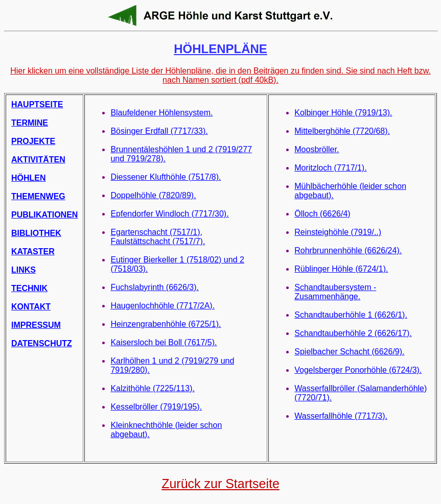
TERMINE (30, 123)
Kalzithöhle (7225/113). (153, 388)
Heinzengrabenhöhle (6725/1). (166, 324)
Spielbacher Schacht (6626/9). (349, 352)
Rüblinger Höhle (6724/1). (341, 269)
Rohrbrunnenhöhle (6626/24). (348, 250)
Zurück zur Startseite (220, 484)
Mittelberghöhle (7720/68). (342, 131)
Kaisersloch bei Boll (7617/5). (164, 342)
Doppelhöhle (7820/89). (153, 195)
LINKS (24, 270)
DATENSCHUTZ (42, 343)
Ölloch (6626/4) (322, 214)
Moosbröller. (317, 149)
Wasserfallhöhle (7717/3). (341, 416)
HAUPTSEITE (37, 104)
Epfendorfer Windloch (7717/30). (169, 214)
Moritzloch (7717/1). (330, 168)
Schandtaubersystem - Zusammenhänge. (335, 292)
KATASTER (33, 251)
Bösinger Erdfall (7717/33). (159, 131)
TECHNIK (29, 288)
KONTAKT (31, 307)
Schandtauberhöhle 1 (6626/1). (351, 315)
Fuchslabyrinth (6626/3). (155, 287)
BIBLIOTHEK (36, 233)
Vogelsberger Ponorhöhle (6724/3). (358, 370)
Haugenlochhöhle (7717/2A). (163, 306)
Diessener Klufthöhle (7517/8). (166, 177)
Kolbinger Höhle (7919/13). (343, 113)
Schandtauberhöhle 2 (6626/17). (353, 333)
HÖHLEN (29, 178)
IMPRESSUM (36, 325)
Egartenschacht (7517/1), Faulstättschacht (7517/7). (158, 237)
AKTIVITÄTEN (38, 160)
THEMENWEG (38, 196)
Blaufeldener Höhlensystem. (161, 113)
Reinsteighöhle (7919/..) (338, 232)
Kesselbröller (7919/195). (156, 407)
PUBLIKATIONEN (44, 215)
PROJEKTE (33, 141)
